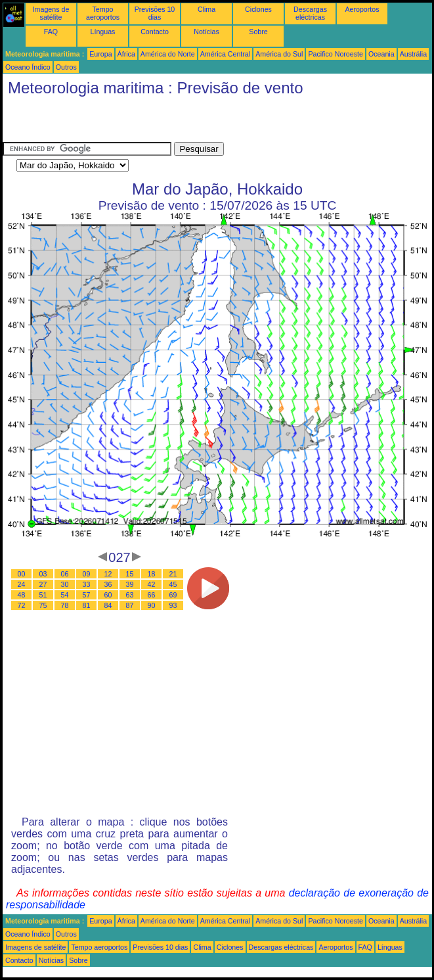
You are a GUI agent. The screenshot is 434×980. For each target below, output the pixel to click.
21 (173, 574)
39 (130, 584)
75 (43, 605)
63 (130, 595)
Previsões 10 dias (155, 13)
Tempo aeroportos (103, 13)
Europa (100, 54)
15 (130, 574)
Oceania (381, 54)
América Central (225, 54)
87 (130, 605)
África (126, 54)
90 (152, 605)
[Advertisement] (156, 122)
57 (87, 595)
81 (87, 605)
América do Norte (168, 54)
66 (152, 595)
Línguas (103, 32)
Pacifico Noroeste (336, 54)
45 (173, 584)
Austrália (413, 54)
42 (152, 584)
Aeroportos (362, 9)
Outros (66, 67)
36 (108, 584)
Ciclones (258, 9)
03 (43, 574)
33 (87, 584)
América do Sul (279, 54)
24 (22, 584)
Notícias (206, 32)
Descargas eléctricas (310, 13)
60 (108, 595)
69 (173, 595)
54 (65, 595)
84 (108, 605)
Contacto (155, 32)
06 (65, 574)
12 (108, 574)
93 (173, 605)
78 (65, 605)
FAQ (51, 32)
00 (22, 574)
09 (87, 574)
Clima (206, 9)
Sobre (258, 32)
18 (152, 574)
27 (43, 584)
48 (22, 595)
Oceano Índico (28, 67)
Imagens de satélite (51, 13)
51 (43, 595)
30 (65, 584)
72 (22, 605)
